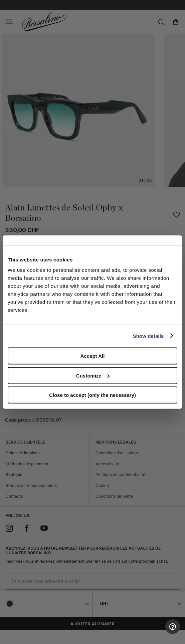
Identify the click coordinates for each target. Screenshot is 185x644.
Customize (93, 375)
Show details (148, 336)
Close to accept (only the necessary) (93, 395)
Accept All (93, 356)
